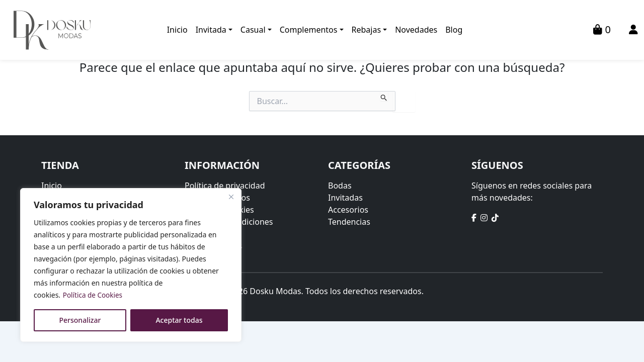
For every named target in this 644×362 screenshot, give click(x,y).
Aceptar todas (179, 320)
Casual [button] (253, 30)
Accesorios (348, 210)
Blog (454, 30)
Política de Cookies (94, 295)
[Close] (231, 197)
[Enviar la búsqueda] (384, 96)
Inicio (177, 30)
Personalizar (80, 320)
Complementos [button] (309, 30)
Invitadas (345, 198)
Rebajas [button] (367, 30)
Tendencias (349, 222)
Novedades (416, 30)
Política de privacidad (225, 186)
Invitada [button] (211, 30)
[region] (131, 265)
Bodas (340, 186)
